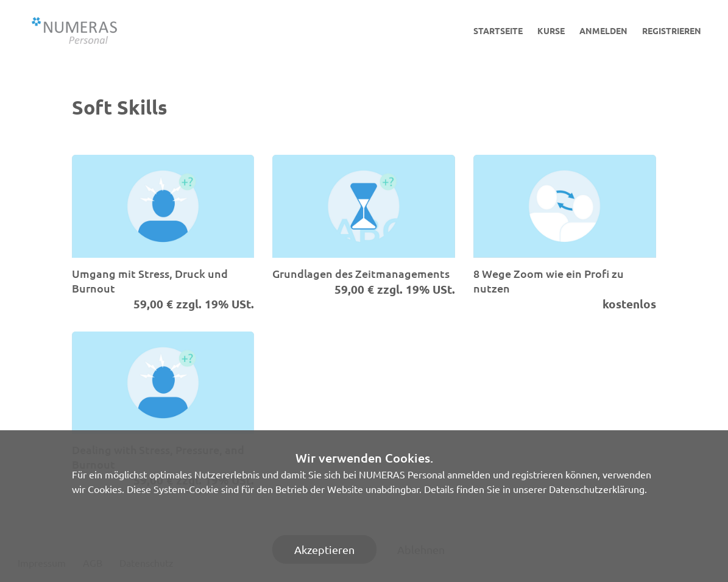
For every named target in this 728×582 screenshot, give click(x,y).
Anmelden (603, 30)
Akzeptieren (324, 549)
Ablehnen (421, 549)
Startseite (498, 30)
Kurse (551, 30)
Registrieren (672, 30)
